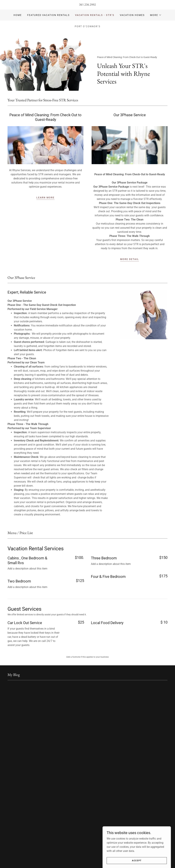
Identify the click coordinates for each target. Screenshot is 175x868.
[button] (156, 15)
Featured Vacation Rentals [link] (48, 15)
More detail (130, 259)
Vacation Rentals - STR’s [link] (95, 15)
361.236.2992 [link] (87, 5)
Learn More (45, 198)
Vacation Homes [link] (132, 15)
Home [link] (18, 15)
